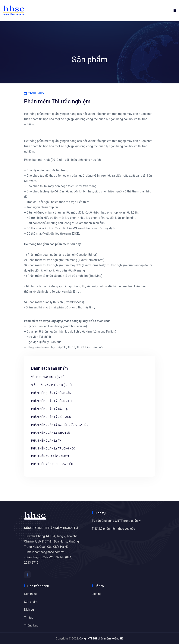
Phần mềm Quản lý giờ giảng (51, 417)
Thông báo (31, 625)
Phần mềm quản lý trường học (53, 448)
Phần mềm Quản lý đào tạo (50, 409)
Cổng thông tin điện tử (48, 377)
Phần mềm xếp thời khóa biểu (52, 464)
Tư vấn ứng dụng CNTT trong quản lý (116, 521)
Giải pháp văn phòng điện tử (51, 385)
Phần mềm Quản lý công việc (51, 401)
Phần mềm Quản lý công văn (51, 393)
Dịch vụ (29, 610)
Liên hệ (97, 594)
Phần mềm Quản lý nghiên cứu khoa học (60, 425)
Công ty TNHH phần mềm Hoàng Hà (101, 638)
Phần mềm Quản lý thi (47, 440)
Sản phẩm (31, 602)
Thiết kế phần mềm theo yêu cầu (113, 529)
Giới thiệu (30, 594)
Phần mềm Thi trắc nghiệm (50, 456)
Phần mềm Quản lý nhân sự (50, 433)
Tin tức (29, 618)
